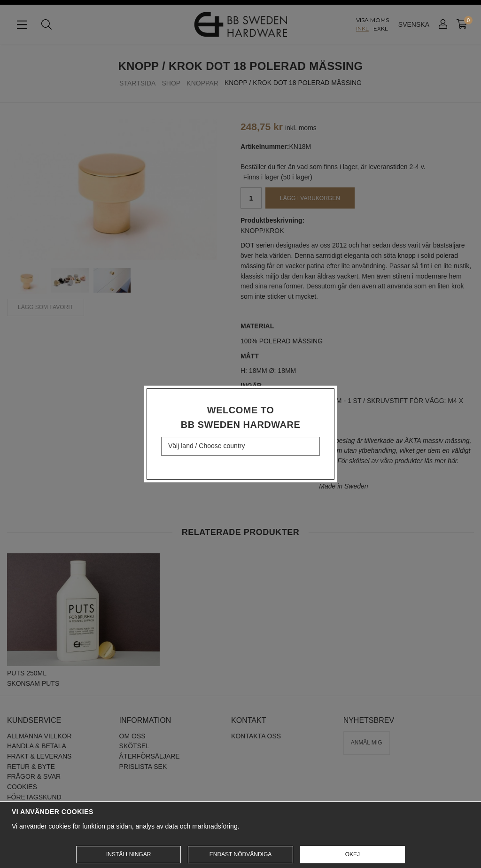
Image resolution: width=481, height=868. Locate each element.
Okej (353, 854)
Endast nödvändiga (240, 854)
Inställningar (128, 854)
